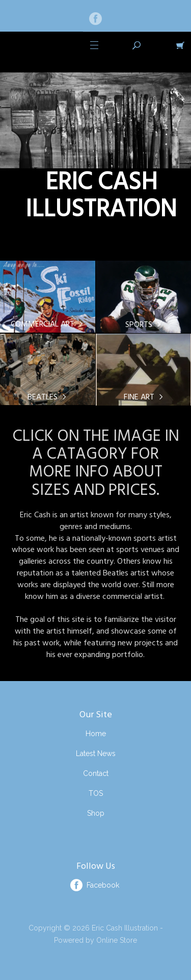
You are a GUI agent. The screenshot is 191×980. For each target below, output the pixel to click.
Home (96, 734)
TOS (96, 793)
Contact (96, 773)
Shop (96, 813)
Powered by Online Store (95, 940)
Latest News (96, 753)
